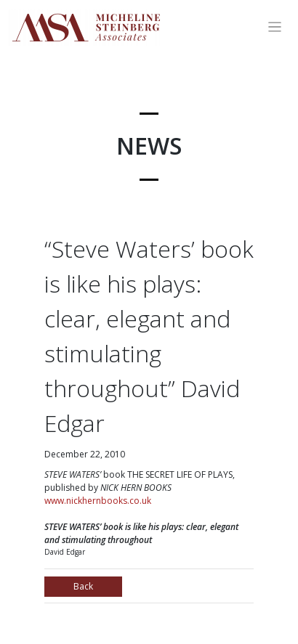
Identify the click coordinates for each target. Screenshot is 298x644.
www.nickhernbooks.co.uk (98, 501)
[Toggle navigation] (275, 27)
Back (83, 586)
